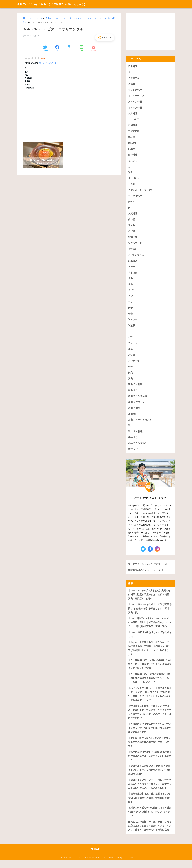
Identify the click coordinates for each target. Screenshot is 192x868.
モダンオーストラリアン (141, 191)
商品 (130, 376)
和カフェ (133, 322)
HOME (96, 857)
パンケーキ (134, 364)
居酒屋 (132, 84)
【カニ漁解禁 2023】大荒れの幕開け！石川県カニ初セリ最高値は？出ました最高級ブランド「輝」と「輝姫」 (150, 670)
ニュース (38, 18)
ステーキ (133, 269)
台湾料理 (133, 114)
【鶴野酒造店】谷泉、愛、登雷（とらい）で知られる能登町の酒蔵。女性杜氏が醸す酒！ (150, 805)
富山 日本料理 (135, 388)
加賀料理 (133, 215)
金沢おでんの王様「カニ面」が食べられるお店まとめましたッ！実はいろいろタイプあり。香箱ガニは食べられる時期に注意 (150, 833)
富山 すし (133, 394)
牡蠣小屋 (133, 239)
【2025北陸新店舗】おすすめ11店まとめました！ (150, 639)
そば (130, 299)
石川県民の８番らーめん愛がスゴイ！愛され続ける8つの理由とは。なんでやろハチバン (150, 819)
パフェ (132, 340)
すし (130, 72)
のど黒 (132, 233)
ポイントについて (48, 63)
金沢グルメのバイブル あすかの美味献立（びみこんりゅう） (62, 4)
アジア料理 (134, 132)
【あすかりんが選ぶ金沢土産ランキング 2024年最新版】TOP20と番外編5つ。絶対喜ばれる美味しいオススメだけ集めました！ (149, 653)
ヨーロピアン (135, 120)
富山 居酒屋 (134, 412)
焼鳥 (130, 287)
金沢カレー (134, 251)
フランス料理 (135, 90)
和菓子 (132, 328)
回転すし (133, 144)
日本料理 (133, 66)
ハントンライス (136, 257)
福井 (130, 430)
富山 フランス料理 (138, 400)
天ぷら (132, 227)
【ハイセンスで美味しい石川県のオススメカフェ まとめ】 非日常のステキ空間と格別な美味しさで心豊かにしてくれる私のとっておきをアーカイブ (150, 700)
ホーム (29, 18)
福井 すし (133, 441)
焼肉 (130, 281)
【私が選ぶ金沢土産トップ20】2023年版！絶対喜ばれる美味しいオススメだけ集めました (150, 763)
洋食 (130, 174)
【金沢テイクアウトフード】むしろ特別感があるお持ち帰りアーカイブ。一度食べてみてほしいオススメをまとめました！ (150, 791)
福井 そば (133, 453)
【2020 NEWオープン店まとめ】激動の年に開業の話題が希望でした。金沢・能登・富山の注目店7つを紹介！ (150, 599)
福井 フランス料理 (138, 447)
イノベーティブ (136, 96)
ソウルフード (135, 245)
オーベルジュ (135, 179)
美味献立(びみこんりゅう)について (146, 575)
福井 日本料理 (135, 436)
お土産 (132, 150)
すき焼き (133, 275)
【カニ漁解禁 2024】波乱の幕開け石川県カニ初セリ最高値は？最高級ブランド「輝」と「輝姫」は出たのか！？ (150, 684)
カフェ (132, 334)
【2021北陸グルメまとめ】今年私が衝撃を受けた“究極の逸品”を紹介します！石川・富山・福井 (150, 613)
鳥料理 (132, 203)
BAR (131, 370)
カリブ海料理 (135, 197)
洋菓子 (132, 352)
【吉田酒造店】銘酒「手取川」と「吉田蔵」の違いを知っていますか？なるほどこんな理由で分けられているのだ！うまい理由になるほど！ (150, 718)
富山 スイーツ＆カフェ (140, 424)
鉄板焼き (133, 263)
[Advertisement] (69, 114)
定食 (130, 311)
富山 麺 (132, 418)
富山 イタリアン (136, 406)
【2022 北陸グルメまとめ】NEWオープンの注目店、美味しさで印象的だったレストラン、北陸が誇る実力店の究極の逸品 (150, 627)
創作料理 (133, 156)
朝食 (130, 317)
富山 (130, 382)
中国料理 (133, 126)
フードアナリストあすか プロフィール (148, 569)
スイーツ (133, 346)
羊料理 (132, 138)
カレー (132, 305)
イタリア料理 (135, 108)
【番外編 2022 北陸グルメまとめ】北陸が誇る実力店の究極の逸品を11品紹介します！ (149, 749)
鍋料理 (132, 221)
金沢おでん (134, 78)
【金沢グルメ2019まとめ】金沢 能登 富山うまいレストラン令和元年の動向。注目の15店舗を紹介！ (150, 777)
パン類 (132, 358)
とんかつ (133, 162)
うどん (132, 293)
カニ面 (132, 185)
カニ (130, 168)
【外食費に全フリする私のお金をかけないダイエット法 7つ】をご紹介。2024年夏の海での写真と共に (150, 734)
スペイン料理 (135, 102)
